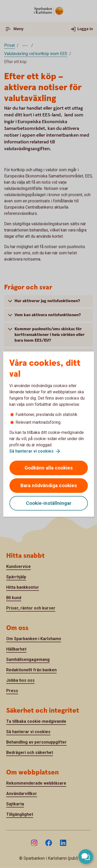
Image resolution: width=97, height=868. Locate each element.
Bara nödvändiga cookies (49, 485)
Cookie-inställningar (49, 503)
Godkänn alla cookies (49, 468)
